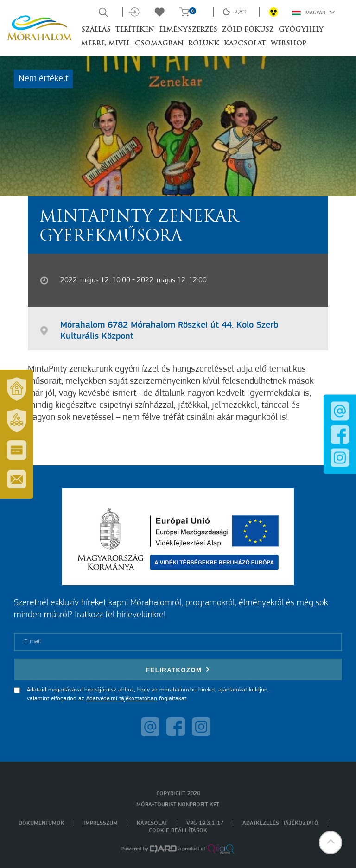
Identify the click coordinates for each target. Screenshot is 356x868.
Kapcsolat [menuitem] (152, 823)
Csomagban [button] (159, 44)
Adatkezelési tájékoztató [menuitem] (280, 823)
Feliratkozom (178, 669)
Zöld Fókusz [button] (248, 30)
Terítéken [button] (135, 30)
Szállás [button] (96, 30)
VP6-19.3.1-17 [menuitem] (205, 823)
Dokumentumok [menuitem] (41, 823)
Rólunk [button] (204, 44)
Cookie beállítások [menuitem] (178, 831)
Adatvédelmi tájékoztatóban (122, 699)
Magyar (314, 12)
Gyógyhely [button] (301, 30)
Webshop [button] (289, 44)
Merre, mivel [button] (106, 44)
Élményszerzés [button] (188, 30)
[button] (331, 843)
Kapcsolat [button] (245, 44)
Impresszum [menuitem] (101, 823)
